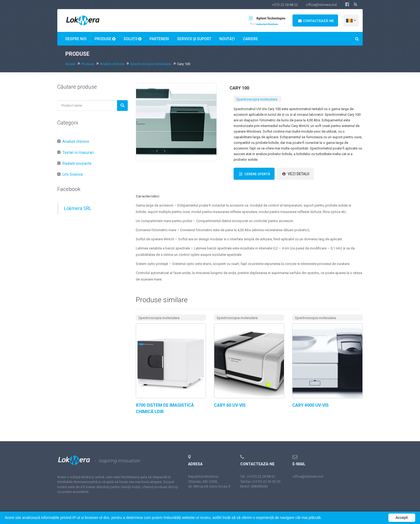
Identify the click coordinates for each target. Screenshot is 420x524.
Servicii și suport (194, 39)
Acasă (70, 64)
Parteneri (159, 39)
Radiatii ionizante (77, 163)
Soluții (132, 39)
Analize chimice (112, 64)
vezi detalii (295, 174)
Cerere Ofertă (254, 174)
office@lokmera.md (321, 5)
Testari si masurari (78, 152)
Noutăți (227, 39)
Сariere (250, 39)
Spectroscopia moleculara (151, 64)
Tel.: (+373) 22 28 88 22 (258, 476)
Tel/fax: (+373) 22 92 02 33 (260, 482)
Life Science (73, 174)
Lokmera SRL (78, 208)
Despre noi (76, 39)
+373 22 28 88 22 (285, 5)
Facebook (69, 189)
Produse (105, 39)
